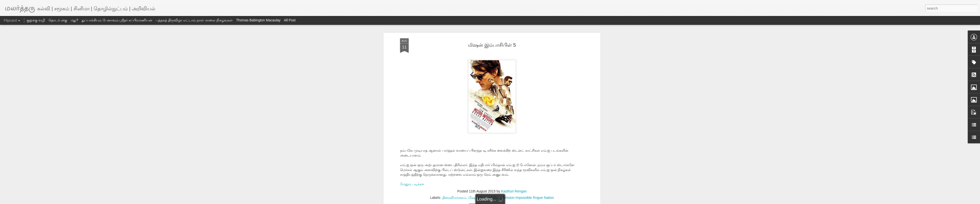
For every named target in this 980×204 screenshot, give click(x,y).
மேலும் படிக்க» (412, 184)
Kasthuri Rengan (514, 191)
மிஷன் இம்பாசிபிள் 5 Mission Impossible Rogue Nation (511, 198)
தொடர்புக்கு (58, 20)
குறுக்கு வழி (36, 20)
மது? (74, 20)
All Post (290, 20)
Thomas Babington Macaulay (258, 20)
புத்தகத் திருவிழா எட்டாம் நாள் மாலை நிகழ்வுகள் (194, 20)
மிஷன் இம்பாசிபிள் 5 (492, 45)
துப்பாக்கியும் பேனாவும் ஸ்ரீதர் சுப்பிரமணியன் (117, 20)
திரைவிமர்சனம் (454, 198)
